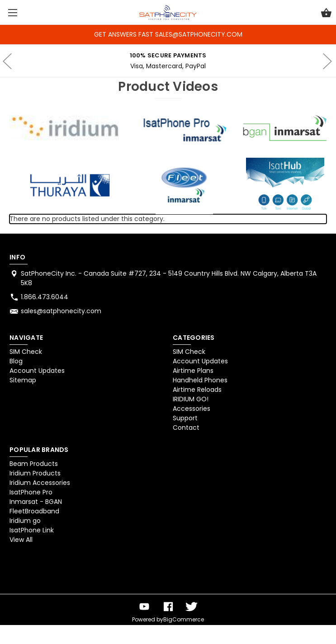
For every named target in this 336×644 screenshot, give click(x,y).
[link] (33, 571)
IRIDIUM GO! (191, 399)
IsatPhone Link (32, 530)
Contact (186, 428)
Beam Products (34, 464)
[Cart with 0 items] (326, 14)
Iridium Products (35, 473)
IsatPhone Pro (31, 492)
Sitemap (23, 380)
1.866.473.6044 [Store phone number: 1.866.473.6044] (45, 297)
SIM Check (26, 352)
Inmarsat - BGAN (36, 502)
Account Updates (37, 371)
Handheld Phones (200, 380)
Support (185, 418)
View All (21, 540)
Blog (16, 361)
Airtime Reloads (197, 390)
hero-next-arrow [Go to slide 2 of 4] (327, 61)
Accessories (192, 409)
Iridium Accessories (40, 483)
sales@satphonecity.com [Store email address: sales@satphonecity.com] (61, 311)
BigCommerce (184, 619)
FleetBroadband (34, 511)
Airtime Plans (193, 371)
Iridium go (25, 521)
